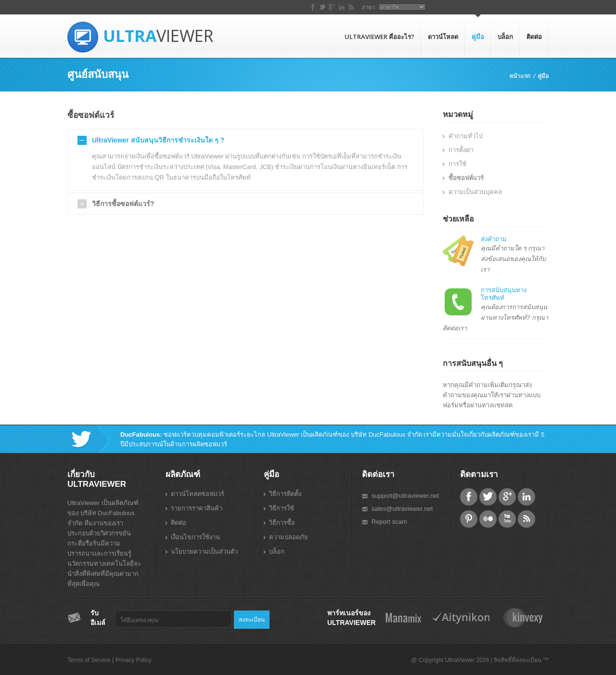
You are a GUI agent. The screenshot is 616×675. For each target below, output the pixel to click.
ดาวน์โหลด (443, 37)
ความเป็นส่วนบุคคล (475, 192)
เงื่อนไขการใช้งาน (195, 537)
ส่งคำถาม (494, 239)
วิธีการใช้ (282, 508)
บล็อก (505, 37)
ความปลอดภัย (289, 537)
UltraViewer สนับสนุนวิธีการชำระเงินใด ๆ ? (158, 140)
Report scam (389, 522)
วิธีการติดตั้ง (285, 494)
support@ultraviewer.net (405, 496)
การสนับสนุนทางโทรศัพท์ (504, 294)
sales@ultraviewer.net (402, 509)
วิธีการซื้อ (282, 523)
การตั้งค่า (461, 150)
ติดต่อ (534, 37)
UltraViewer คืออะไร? (379, 37)
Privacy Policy (134, 660)
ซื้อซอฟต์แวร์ (466, 178)
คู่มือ (478, 37)
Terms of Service (89, 660)
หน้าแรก (520, 76)
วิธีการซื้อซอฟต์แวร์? (123, 204)
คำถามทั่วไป (466, 136)
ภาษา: (489, 7)
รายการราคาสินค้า (197, 508)
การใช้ (457, 164)
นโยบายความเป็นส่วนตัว (204, 552)
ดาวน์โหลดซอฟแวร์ (198, 494)
